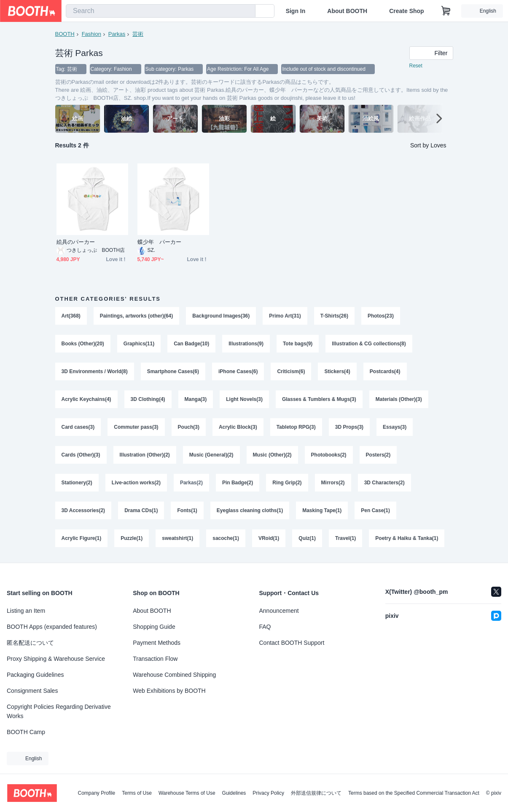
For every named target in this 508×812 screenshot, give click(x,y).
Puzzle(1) (132, 538)
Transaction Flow (155, 659)
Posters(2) (378, 455)
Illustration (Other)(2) (145, 455)
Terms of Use (137, 793)
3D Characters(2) (384, 483)
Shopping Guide (154, 627)
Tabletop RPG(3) (296, 427)
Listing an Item (26, 611)
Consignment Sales (32, 691)
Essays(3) (395, 427)
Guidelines (234, 793)
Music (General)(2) (211, 455)
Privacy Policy (268, 793)
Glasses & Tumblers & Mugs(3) (319, 399)
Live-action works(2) (136, 483)
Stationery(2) (77, 483)
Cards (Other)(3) (81, 455)
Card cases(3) (78, 427)
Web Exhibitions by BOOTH (169, 691)
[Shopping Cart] (446, 11)
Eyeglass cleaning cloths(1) (250, 510)
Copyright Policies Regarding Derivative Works (59, 711)
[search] (247, 11)
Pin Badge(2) (238, 483)
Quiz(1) (307, 538)
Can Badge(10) (191, 344)
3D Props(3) (349, 427)
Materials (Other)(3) (399, 399)
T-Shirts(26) (334, 316)
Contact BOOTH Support (292, 643)
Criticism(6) (291, 371)
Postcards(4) (385, 371)
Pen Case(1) (375, 510)
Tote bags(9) (298, 344)
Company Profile (96, 793)
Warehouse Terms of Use (187, 793)
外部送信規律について (316, 793)
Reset (416, 66)
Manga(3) (196, 399)
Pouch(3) (189, 427)
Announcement (279, 611)
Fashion (91, 34)
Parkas (117, 34)
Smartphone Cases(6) (173, 371)
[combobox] (161, 11)
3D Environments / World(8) (95, 371)
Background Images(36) (221, 316)
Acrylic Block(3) (238, 427)
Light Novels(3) (244, 399)
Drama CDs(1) (141, 510)
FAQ (265, 627)
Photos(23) (381, 316)
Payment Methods (157, 643)
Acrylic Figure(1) (82, 538)
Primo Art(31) (285, 316)
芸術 (138, 34)
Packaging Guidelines (35, 675)
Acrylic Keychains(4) (86, 399)
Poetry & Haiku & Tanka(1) (407, 538)
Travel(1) (345, 538)
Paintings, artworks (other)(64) (136, 316)
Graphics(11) (139, 344)
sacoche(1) (226, 538)
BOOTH (65, 34)
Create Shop (406, 11)
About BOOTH (347, 11)
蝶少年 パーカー (160, 242)
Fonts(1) (187, 510)
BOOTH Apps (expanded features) (52, 627)
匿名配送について (30, 643)
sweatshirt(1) (177, 538)
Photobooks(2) (329, 455)
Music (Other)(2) (272, 455)
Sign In (296, 11)
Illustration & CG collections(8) (369, 344)
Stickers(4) (337, 371)
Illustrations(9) (246, 344)
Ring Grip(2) (287, 483)
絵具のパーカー (76, 242)
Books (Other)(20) (83, 344)
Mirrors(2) (333, 483)
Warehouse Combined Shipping (174, 675)
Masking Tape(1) (322, 510)
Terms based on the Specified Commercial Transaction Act (414, 793)
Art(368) (71, 316)
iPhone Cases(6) (238, 371)
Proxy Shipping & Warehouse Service (56, 659)
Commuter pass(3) (136, 427)
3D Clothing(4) (148, 399)
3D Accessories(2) (83, 510)
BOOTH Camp (26, 732)
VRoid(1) (269, 538)
